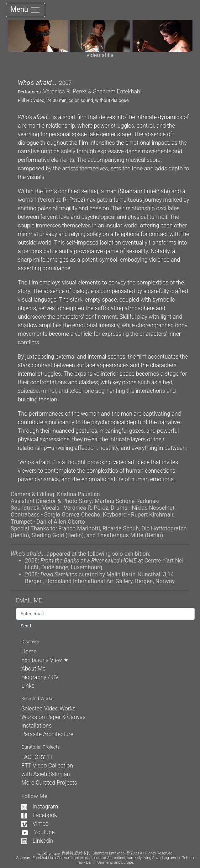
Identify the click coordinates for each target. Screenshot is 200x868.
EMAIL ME (32, 600)
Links (28, 686)
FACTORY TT (37, 757)
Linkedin (37, 841)
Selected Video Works (48, 708)
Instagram (40, 807)
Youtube (38, 832)
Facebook (39, 815)
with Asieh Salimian (46, 774)
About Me (33, 669)
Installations (36, 726)
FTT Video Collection (47, 766)
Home (29, 651)
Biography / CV (40, 677)
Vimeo (35, 824)
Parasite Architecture (47, 734)
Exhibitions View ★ (45, 660)
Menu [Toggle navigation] (25, 10)
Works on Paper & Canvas (53, 717)
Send (26, 626)
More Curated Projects (49, 783)
